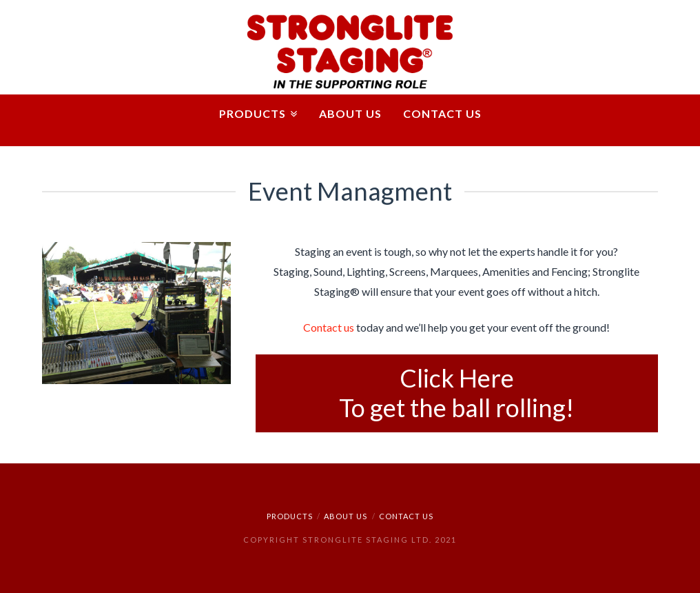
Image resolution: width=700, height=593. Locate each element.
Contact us (329, 327)
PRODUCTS (290, 516)
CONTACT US (406, 516)
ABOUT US (346, 516)
